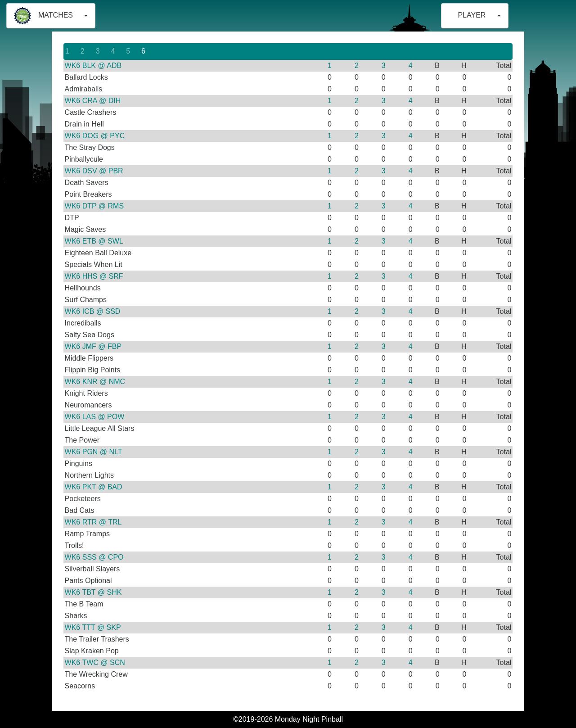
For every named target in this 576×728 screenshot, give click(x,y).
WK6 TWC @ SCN (95, 662)
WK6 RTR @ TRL (93, 522)
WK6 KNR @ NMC (95, 382)
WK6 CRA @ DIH (93, 101)
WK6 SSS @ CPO (94, 557)
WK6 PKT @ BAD (94, 487)
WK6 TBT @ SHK (93, 592)
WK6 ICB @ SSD (93, 311)
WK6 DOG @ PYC (95, 136)
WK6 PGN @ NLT (94, 452)
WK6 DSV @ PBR (94, 171)
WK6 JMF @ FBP (93, 346)
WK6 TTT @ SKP (93, 627)
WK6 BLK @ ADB (93, 66)
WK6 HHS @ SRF (94, 276)
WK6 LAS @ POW (95, 417)
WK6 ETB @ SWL (94, 241)
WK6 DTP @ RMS (94, 206)
